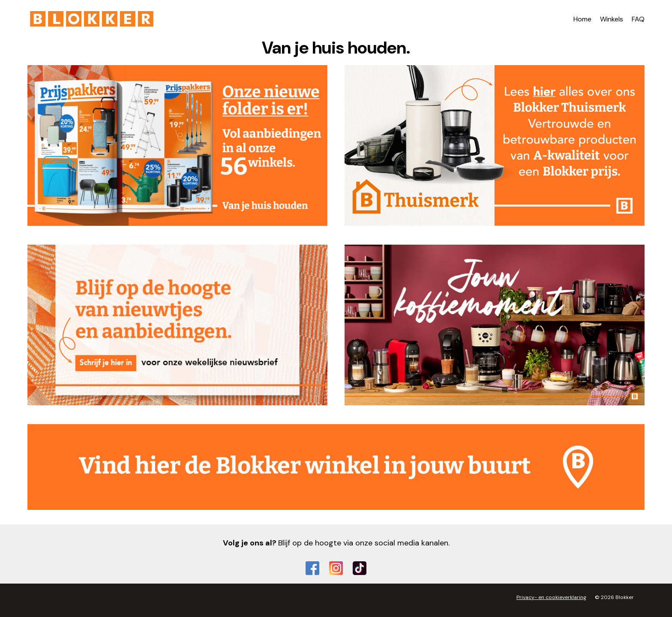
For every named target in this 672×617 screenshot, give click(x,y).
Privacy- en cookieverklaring (551, 597)
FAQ (638, 19)
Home (582, 19)
